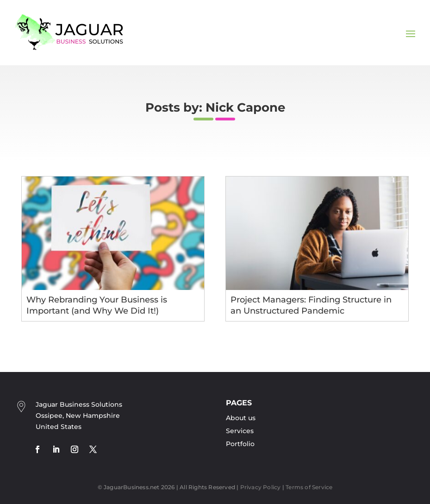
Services (240, 431)
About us (241, 418)
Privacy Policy (261, 487)
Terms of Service (309, 487)
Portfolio (240, 444)
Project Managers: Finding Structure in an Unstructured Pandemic (311, 305)
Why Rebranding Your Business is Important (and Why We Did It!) (97, 305)
